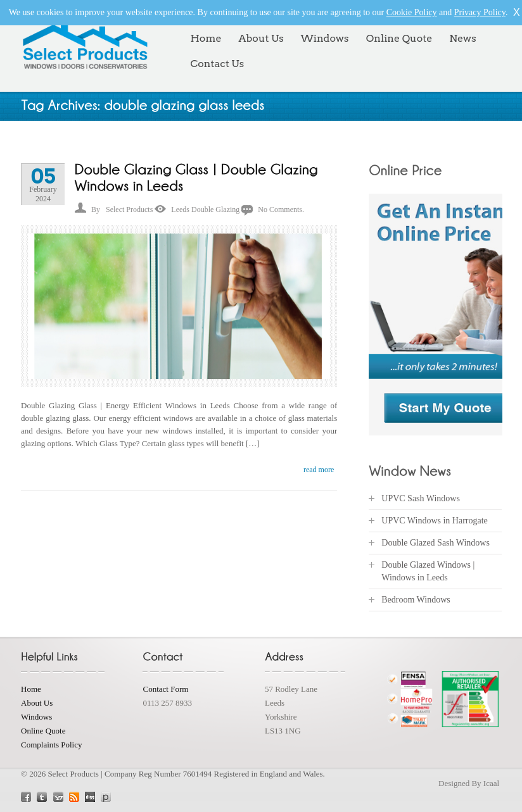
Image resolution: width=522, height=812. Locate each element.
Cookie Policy (412, 12)
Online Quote (399, 38)
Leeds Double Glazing (205, 209)
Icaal (491, 783)
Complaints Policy (51, 745)
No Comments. (281, 209)
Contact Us (217, 64)
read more (319, 470)
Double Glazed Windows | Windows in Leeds (428, 571)
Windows (325, 38)
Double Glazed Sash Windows (436, 543)
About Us (261, 38)
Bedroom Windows (416, 600)
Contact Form (165, 689)
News (462, 38)
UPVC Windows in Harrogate (435, 521)
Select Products (129, 209)
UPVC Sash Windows (421, 498)
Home (206, 38)
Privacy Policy (480, 12)
